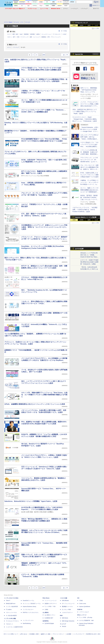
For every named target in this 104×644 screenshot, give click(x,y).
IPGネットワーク (82, 615)
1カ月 (96, 25)
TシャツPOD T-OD (50, 607)
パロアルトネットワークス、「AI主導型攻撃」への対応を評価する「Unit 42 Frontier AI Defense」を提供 (85, 210)
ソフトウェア (84, 9)
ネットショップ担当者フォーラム (32, 604)
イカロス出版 (64, 598)
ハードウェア (74, 9)
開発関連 (26, 34)
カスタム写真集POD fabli (86, 620)
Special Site (79, 54)
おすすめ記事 (79, 249)
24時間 (81, 25)
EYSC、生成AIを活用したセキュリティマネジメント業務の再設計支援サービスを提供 (89, 175)
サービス (23, 47)
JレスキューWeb (66, 610)
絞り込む (13, 32)
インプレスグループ (79, 634)
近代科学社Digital (49, 623)
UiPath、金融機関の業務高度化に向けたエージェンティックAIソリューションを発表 (35, 404)
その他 (64, 34)
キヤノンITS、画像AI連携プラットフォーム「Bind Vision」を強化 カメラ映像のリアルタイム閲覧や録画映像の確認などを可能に (44, 395)
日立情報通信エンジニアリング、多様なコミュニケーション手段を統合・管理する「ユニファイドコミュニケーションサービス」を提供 (44, 227)
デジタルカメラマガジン (12, 621)
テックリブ (63, 624)
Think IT (8, 601)
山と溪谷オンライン (50, 615)
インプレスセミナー (28, 610)
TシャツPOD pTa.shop (86, 617)
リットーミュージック (51, 601)
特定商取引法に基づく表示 (93, 634)
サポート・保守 (11, 37)
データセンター (57, 34)
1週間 (89, 25)
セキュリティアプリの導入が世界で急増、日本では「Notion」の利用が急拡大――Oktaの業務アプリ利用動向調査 (90, 139)
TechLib (64, 626)
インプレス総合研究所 (12, 607)
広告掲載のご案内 (34, 634)
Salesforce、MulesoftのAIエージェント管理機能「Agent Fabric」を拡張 (31, 501)
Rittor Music (46, 598)
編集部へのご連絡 (46, 634)
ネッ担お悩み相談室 (11, 616)
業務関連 (44, 37)
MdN (61, 616)
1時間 (74, 25)
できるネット (10, 624)
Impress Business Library (29, 607)
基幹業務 (32, 34)
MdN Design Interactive (68, 621)
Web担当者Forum (11, 604)
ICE (78, 598)
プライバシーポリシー (58, 634)
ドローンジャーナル (11, 613)
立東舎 (46, 610)
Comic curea (83, 604)
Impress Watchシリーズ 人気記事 (86, 217)
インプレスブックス (28, 620)
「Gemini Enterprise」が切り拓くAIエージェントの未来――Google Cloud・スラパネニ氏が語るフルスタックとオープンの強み (90, 131)
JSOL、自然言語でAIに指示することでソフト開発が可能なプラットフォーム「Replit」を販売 (85, 112)
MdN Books (65, 618)
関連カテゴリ (13, 45)
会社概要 (69, 634)
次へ (66, 55)
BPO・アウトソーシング (54, 37)
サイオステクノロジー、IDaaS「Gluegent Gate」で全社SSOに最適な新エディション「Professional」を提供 (85, 119)
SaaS (21, 34)
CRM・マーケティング (22, 37)
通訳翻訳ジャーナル (67, 607)
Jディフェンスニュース (68, 604)
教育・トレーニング (35, 37)
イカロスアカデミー (67, 613)
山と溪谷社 (46, 613)
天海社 (81, 601)
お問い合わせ (24, 634)
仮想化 (38, 34)
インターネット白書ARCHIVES (14, 627)
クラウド (65, 9)
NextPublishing (27, 623)
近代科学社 (46, 621)
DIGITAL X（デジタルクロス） (31, 613)
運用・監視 (15, 34)
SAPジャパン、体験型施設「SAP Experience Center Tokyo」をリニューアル (89, 90)
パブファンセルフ (84, 612)
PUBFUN (80, 610)
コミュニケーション (46, 34)
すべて (9, 34)
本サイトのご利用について (11, 634)
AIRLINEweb (65, 601)
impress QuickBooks (85, 607)
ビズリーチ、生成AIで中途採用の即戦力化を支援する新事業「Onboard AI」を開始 (89, 262)
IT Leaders (9, 610)
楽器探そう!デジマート (51, 604)
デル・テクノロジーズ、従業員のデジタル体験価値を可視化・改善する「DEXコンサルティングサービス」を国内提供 (89, 169)
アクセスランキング (81, 23)
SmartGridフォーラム (29, 601)
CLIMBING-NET (49, 618)
